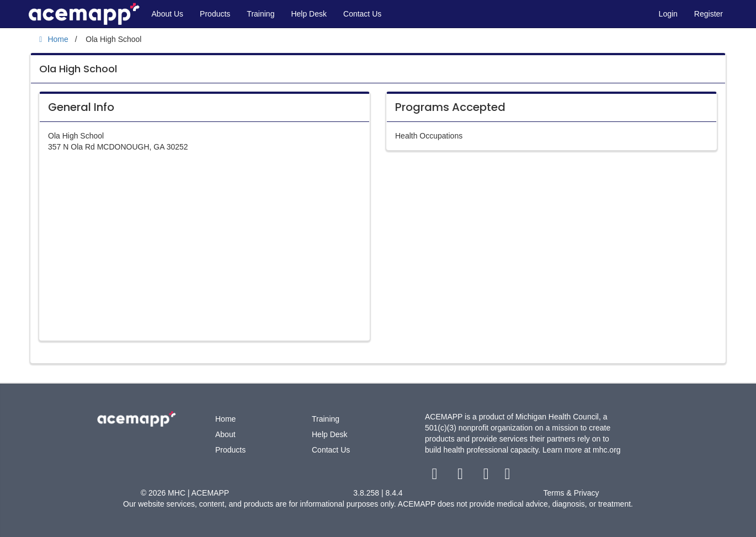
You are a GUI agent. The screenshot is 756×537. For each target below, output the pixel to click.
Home (225, 419)
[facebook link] (436, 476)
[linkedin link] (507, 476)
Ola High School (78, 69)
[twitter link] (462, 476)
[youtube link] (487, 476)
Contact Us (362, 14)
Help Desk (309, 14)
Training (260, 14)
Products (215, 14)
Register (709, 14)
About (225, 434)
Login (668, 14)
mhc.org (607, 450)
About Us (168, 14)
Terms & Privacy (571, 493)
